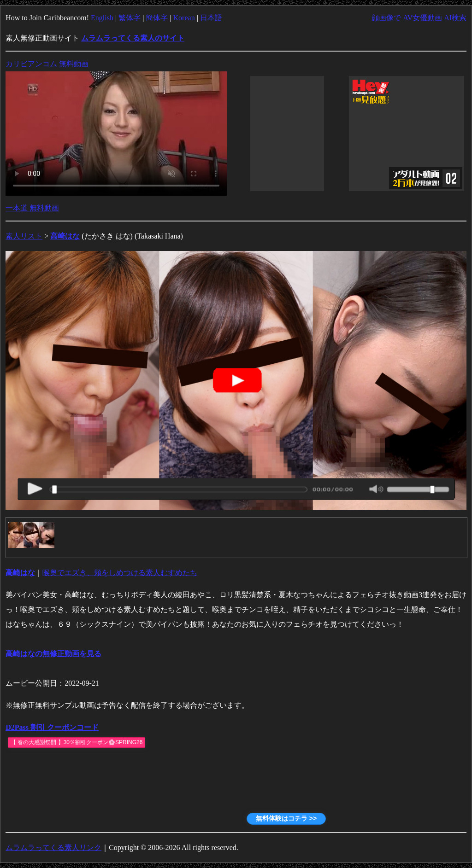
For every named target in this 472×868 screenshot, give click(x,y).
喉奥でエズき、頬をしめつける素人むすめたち (120, 573)
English (102, 18)
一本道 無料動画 (32, 208)
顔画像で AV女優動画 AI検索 (419, 18)
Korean (184, 18)
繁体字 (130, 18)
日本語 (211, 18)
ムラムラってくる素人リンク (53, 848)
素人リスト (24, 236)
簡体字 (157, 18)
